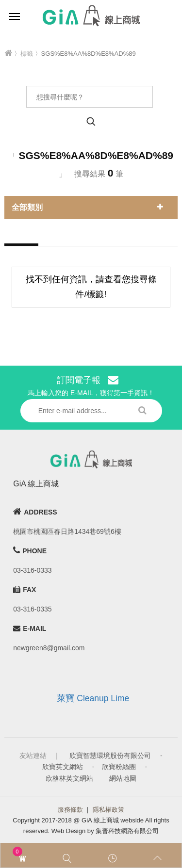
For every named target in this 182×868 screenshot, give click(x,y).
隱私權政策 (108, 810)
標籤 (27, 54)
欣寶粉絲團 (119, 767)
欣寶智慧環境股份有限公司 (110, 755)
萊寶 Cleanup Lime (93, 698)
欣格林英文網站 (69, 778)
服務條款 (70, 810)
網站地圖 (123, 778)
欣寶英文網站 (63, 767)
